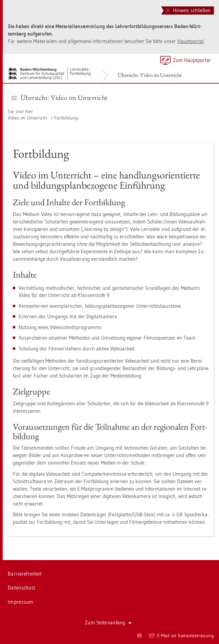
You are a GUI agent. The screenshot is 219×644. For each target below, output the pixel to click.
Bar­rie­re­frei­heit (25, 574)
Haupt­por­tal (191, 41)
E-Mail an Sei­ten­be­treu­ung (182, 636)
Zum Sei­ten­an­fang (108, 622)
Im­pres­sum (21, 602)
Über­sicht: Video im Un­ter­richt (150, 75)
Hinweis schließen (188, 10)
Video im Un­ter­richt (28, 118)
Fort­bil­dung (66, 118)
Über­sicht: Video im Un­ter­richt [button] (59, 98)
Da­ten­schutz (21, 588)
